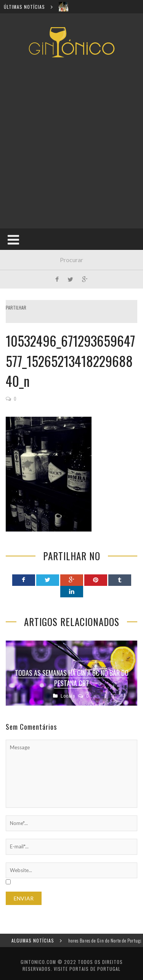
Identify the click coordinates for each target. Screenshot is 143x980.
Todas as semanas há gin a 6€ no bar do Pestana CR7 (72, 678)
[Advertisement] (71, 143)
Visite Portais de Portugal (87, 969)
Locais (68, 696)
